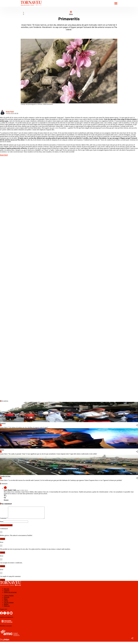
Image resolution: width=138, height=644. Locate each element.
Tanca (2, 541)
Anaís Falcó (10, 112)
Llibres (6, 603)
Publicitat (7, 608)
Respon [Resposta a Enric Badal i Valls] (6, 500)
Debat (71, 14)
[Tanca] (1, 534)
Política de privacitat (10, 595)
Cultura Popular (9, 598)
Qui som (6, 591)
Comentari (4, 520)
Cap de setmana (9, 605)
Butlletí (6, 606)
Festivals (7, 600)
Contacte (7, 593)
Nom (2, 524)
